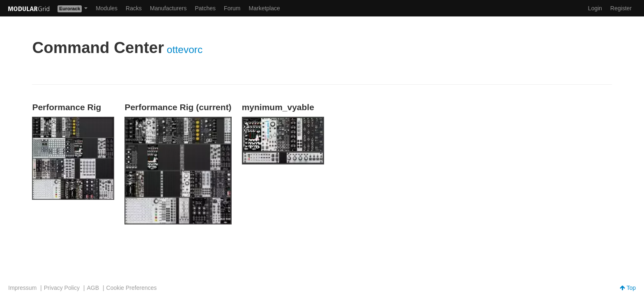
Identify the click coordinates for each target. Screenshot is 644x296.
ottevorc (185, 50)
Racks (134, 8)
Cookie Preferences (132, 288)
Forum (232, 8)
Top (628, 288)
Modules (107, 8)
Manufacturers (168, 8)
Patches (205, 8)
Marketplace (264, 8)
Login (595, 8)
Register (621, 8)
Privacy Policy (62, 288)
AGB (93, 288)
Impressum (22, 288)
